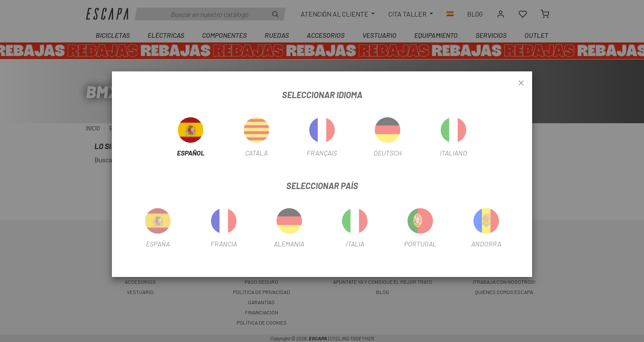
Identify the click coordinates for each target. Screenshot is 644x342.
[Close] (521, 83)
